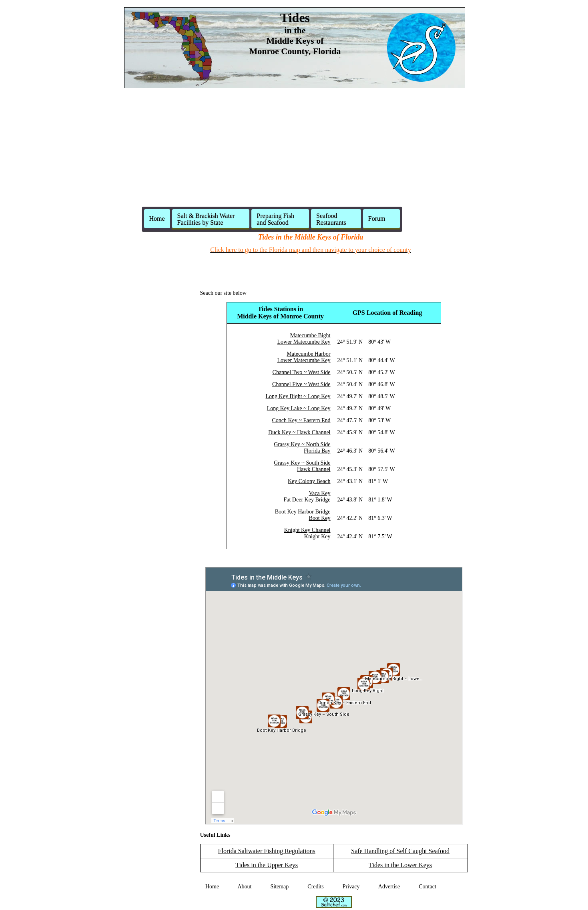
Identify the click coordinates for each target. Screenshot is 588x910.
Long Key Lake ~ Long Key (299, 408)
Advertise (389, 887)
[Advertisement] (294, 151)
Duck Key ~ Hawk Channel (299, 432)
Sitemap (279, 887)
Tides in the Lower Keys (400, 865)
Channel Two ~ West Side (302, 372)
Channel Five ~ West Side (301, 384)
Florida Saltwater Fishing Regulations (267, 851)
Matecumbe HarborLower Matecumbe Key (304, 357)
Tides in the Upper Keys (267, 865)
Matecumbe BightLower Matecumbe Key (304, 339)
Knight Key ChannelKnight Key (307, 533)
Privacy (351, 887)
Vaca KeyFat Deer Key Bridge (307, 496)
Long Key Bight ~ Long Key (298, 396)
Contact (427, 887)
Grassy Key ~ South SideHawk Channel (302, 466)
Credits (315, 887)
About (244, 887)
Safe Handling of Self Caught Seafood (400, 851)
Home (157, 218)
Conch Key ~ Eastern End (301, 420)
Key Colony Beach (309, 481)
